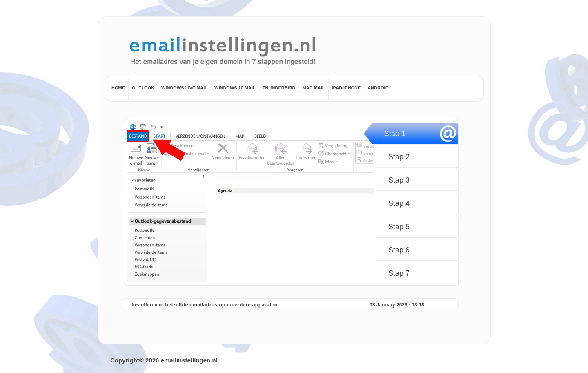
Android (378, 88)
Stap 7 (399, 273)
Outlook (143, 88)
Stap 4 (399, 203)
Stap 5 (399, 227)
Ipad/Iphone (346, 88)
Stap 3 (399, 180)
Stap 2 (399, 157)
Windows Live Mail (184, 88)
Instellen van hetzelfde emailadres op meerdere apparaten (205, 305)
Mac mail (314, 88)
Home (118, 88)
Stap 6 (399, 250)
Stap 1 (395, 134)
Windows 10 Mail (235, 88)
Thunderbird (279, 88)
